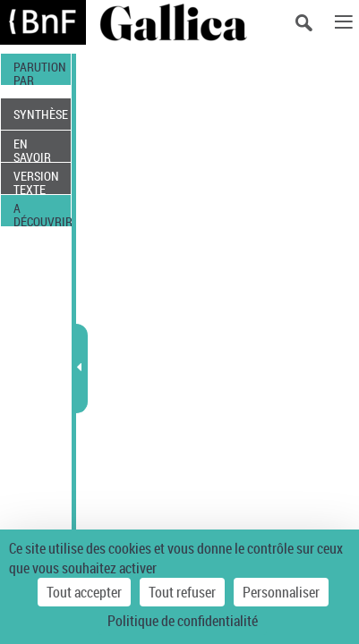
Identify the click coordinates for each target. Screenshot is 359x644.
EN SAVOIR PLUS (32, 148)
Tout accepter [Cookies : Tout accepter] (84, 592)
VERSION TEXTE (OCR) (36, 181)
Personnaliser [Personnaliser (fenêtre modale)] (281, 592)
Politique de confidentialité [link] (183, 621)
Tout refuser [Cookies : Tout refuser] (182, 592)
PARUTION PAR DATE (40, 72)
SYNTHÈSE (41, 114)
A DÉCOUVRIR (42, 213)
